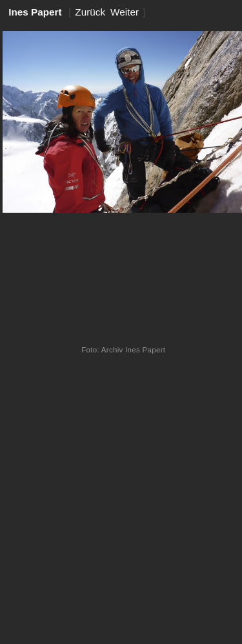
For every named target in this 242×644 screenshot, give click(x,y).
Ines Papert (35, 12)
